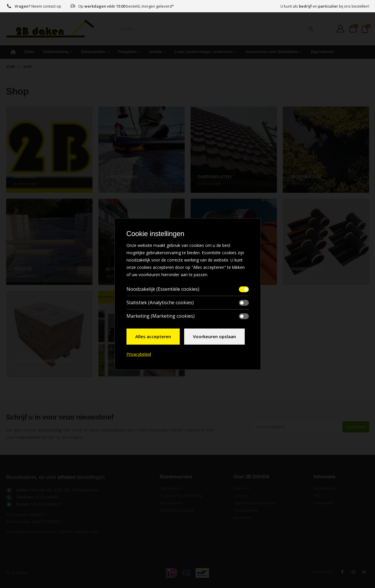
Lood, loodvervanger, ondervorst (204, 52)
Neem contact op (34, 6)
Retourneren (171, 503)
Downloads (324, 503)
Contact (240, 496)
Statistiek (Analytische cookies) (160, 302)
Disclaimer (243, 517)
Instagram (353, 572)
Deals (30, 52)
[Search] (311, 29)
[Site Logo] (50, 29)
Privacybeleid (246, 510)
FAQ (317, 496)
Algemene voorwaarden (255, 503)
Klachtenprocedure (177, 510)
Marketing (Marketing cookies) (161, 316)
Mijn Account (171, 488)
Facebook (343, 572)
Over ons (242, 488)
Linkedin (364, 572)
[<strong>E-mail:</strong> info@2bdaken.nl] (80, 504)
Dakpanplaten (93, 52)
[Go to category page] (49, 150)
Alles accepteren (153, 336)
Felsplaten (127, 52)
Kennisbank (324, 488)
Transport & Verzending (181, 496)
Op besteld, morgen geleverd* (122, 6)
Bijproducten (322, 52)
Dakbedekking (56, 52)
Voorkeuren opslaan (214, 336)
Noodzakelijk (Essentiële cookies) (163, 289)
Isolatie (155, 52)
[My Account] (341, 29)
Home (13, 52)
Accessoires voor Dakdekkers (272, 52)
